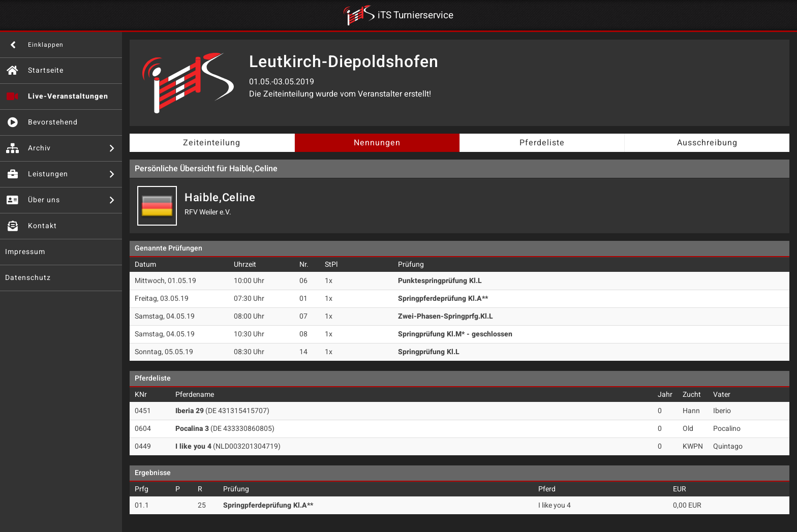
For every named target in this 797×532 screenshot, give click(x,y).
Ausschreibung (707, 143)
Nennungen (377, 143)
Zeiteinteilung (212, 143)
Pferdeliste (542, 143)
